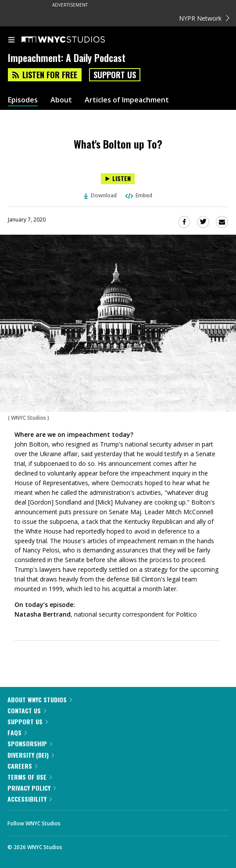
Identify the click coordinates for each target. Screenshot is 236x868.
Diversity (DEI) (31, 755)
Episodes (23, 100)
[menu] (11, 40)
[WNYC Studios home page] (74, 40)
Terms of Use (30, 777)
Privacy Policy (32, 788)
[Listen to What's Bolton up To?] (118, 179)
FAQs (17, 732)
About (61, 100)
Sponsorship (30, 743)
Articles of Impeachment (127, 100)
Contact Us (27, 710)
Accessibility (30, 799)
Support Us (115, 75)
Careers (22, 766)
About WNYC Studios (40, 699)
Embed (138, 195)
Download (100, 195)
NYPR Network (204, 18)
